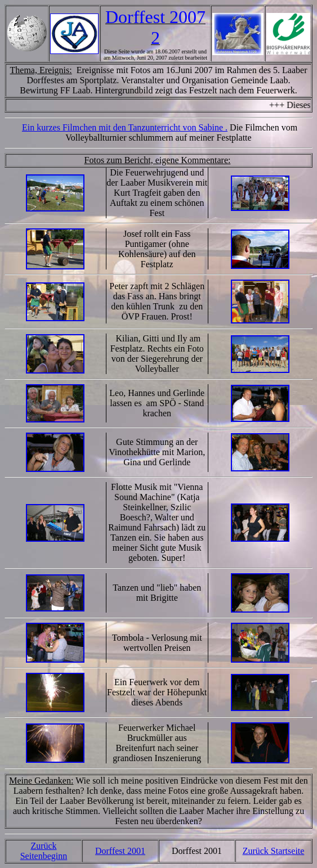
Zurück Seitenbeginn (44, 851)
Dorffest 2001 (120, 851)
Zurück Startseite (274, 851)
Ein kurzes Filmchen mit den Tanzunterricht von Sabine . (125, 127)
